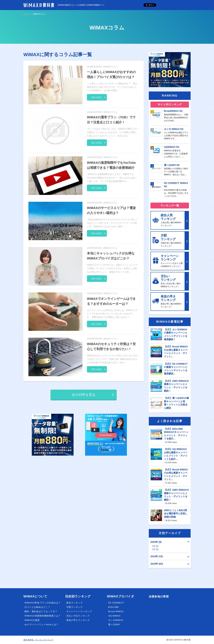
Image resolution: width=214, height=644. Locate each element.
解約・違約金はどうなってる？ (41, 611)
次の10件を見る (84, 395)
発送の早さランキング (78, 620)
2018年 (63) (157, 564)
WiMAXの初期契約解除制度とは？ (43, 616)
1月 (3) (155, 549)
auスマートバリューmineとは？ (42, 624)
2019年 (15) (157, 556)
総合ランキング (75, 603)
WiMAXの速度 (32, 620)
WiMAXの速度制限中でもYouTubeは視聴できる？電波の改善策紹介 (112, 168)
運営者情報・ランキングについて (40, 640)
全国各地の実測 (160, 596)
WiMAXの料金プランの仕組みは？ (43, 603)
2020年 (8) (156, 542)
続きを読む (99, 97)
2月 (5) (155, 546)
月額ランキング (75, 607)
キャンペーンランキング (79, 611)
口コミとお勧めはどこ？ (37, 607)
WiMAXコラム (111, 67)
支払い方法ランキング (78, 616)
